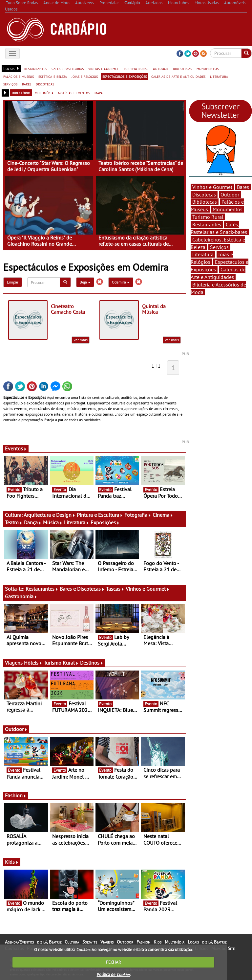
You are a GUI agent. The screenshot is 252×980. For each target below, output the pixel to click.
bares (27, 84)
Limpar (13, 282)
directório (21, 93)
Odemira (121, 282)
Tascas (115, 589)
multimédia (44, 93)
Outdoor (16, 729)
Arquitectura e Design (50, 515)
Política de (114, 975)
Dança (33, 522)
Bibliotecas (205, 202)
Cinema (163, 515)
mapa (99, 93)
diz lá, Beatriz (49, 942)
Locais (193, 942)
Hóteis (33, 663)
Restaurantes (42, 589)
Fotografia (138, 515)
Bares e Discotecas (82, 589)
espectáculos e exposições (125, 76)
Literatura (77, 522)
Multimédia (175, 942)
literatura (219, 76)
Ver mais (81, 340)
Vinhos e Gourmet (148, 589)
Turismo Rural (61, 663)
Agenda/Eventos (19, 942)
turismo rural (136, 68)
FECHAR (114, 962)
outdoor (161, 68)
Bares (243, 187)
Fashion (16, 795)
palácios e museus (19, 76)
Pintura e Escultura (100, 515)
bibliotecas (182, 68)
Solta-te (90, 942)
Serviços (219, 247)
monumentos (208, 68)
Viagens (107, 942)
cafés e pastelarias (68, 68)
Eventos (16, 448)
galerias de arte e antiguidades (178, 76)
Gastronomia (21, 596)
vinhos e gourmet (104, 68)
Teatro (14, 522)
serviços (10, 84)
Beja (85, 282)
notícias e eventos (74, 93)
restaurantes (36, 68)
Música (53, 522)
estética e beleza (53, 76)
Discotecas (204, 194)
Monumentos (228, 209)
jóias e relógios (85, 76)
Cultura (72, 942)
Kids (12, 862)
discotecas (45, 84)
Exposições (105, 522)
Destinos (92, 663)
